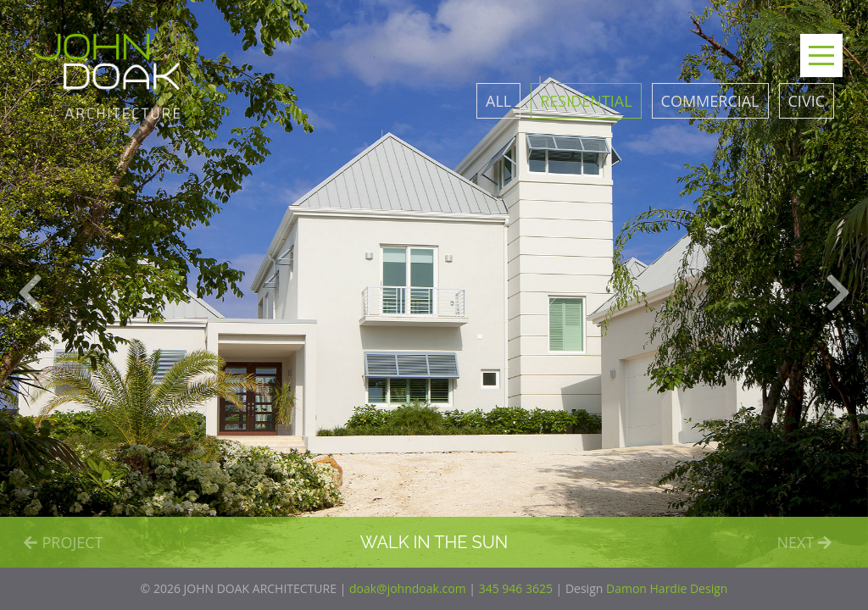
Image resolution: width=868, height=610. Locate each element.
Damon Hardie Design (667, 588)
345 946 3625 (516, 588)
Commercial (710, 101)
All (498, 101)
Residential (586, 101)
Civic (807, 101)
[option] (434, 284)
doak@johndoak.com (408, 588)
